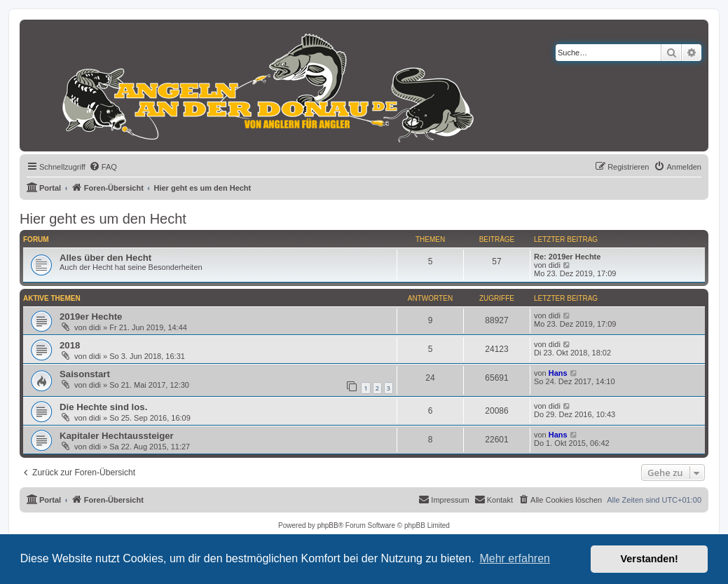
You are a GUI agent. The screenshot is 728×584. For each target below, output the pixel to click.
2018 (70, 345)
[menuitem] (103, 167)
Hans (558, 373)
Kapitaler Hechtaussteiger (117, 436)
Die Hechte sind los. (103, 407)
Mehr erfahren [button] (515, 558)
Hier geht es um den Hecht (103, 219)
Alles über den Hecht (105, 258)
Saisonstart (85, 374)
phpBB (328, 525)
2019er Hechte (91, 317)
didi (555, 265)
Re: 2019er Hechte (567, 257)
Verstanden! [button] (650, 559)
